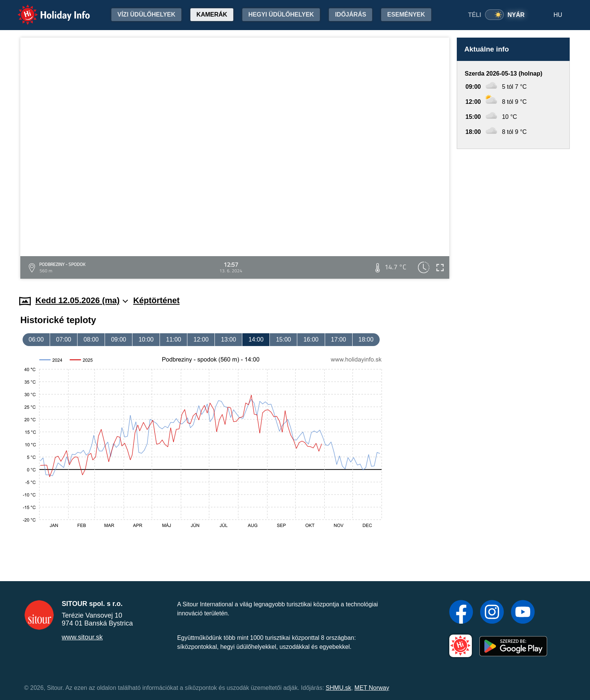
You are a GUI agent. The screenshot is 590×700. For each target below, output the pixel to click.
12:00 (201, 339)
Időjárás (351, 14)
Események (406, 14)
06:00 (36, 339)
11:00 (173, 339)
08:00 (91, 339)
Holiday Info (47, 10)
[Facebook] (461, 613)
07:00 (64, 339)
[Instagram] (492, 613)
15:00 (283, 339)
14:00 (256, 339)
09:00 (119, 339)
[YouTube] (523, 613)
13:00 (228, 339)
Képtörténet (156, 300)
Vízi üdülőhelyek (146, 14)
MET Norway (372, 688)
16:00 (311, 339)
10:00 (146, 339)
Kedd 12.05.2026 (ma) (82, 300)
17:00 (339, 339)
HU (558, 15)
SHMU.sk (339, 688)
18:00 (366, 339)
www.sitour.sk (82, 637)
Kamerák (212, 14)
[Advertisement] (513, 215)
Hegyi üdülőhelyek (281, 14)
